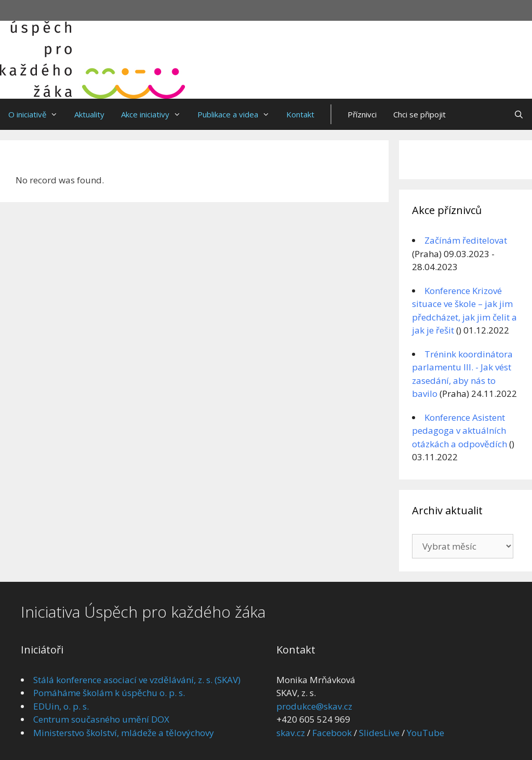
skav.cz (291, 733)
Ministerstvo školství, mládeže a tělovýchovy (124, 733)
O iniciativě (37, 114)
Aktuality (89, 114)
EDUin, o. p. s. (61, 706)
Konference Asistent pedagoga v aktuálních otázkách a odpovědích (460, 431)
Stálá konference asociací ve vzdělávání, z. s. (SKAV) (137, 680)
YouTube (425, 733)
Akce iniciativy (155, 114)
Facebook (332, 733)
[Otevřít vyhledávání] (519, 114)
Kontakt (300, 114)
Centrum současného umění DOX (101, 719)
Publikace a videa (238, 114)
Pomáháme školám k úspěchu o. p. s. (109, 693)
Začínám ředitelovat (466, 240)
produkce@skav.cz (314, 706)
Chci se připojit (420, 114)
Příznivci (362, 114)
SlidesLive (379, 733)
